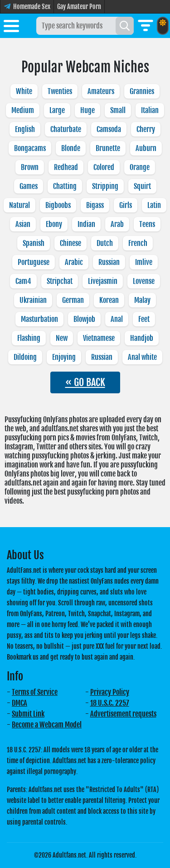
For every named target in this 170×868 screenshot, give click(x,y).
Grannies (142, 91)
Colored (104, 167)
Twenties (60, 91)
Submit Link (28, 714)
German (73, 300)
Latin (154, 205)
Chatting (65, 186)
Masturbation (39, 319)
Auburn (146, 148)
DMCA (19, 703)
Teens (147, 224)
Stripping (105, 186)
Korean (109, 300)
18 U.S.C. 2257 (110, 703)
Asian (23, 224)
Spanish (34, 243)
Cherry (146, 129)
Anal (117, 319)
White (24, 91)
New (62, 338)
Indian (86, 224)
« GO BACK (85, 382)
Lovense (144, 281)
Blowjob (84, 319)
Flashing (29, 338)
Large (57, 110)
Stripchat (60, 281)
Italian (150, 110)
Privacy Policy (110, 692)
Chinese (70, 243)
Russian (109, 262)
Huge (87, 110)
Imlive (144, 262)
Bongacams (30, 148)
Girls (126, 205)
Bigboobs (58, 205)
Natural (19, 205)
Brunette (108, 148)
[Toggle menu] (11, 28)
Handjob (142, 338)
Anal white (142, 357)
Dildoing (25, 357)
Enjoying (64, 357)
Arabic (74, 262)
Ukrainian (33, 300)
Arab (117, 224)
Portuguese (34, 262)
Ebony (54, 224)
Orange (140, 167)
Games (29, 186)
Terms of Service (35, 692)
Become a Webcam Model (47, 725)
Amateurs (101, 91)
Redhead (66, 167)
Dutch (105, 243)
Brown (30, 167)
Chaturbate (66, 129)
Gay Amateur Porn (79, 7)
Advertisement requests (123, 714)
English (25, 129)
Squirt (142, 186)
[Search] (125, 26)
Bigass (95, 205)
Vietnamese (99, 338)
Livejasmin (103, 281)
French (138, 243)
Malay (142, 300)
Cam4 (23, 281)
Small (118, 110)
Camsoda (109, 129)
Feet (144, 319)
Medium (23, 110)
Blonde (71, 148)
